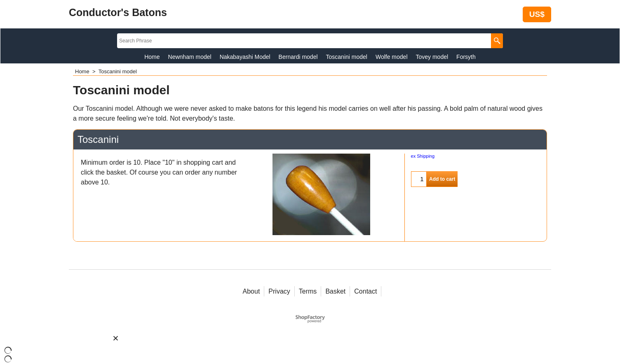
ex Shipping (423, 156)
